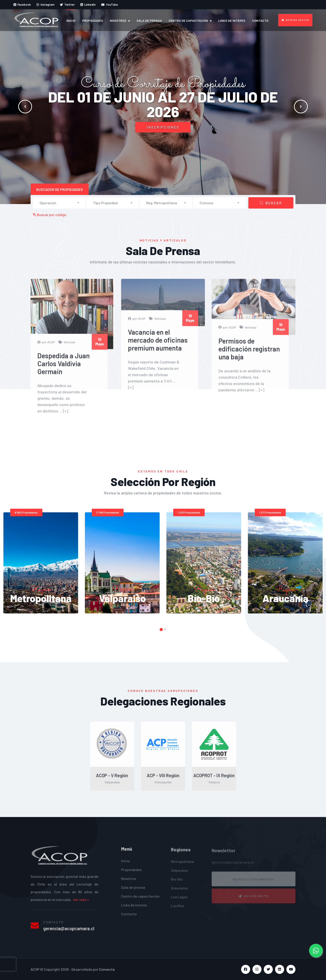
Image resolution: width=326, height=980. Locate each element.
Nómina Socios (295, 20)
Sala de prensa (149, 21)
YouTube (110, 5)
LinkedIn (88, 5)
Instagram (45, 5)
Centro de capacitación (188, 21)
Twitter (67, 5)
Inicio (71, 21)
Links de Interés (232, 21)
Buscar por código (50, 215)
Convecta (107, 969)
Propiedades (93, 21)
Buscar (271, 203)
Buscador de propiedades (60, 189)
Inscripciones (163, 127)
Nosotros (118, 21)
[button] (59, 203)
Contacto (260, 21)
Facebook (22, 5)
